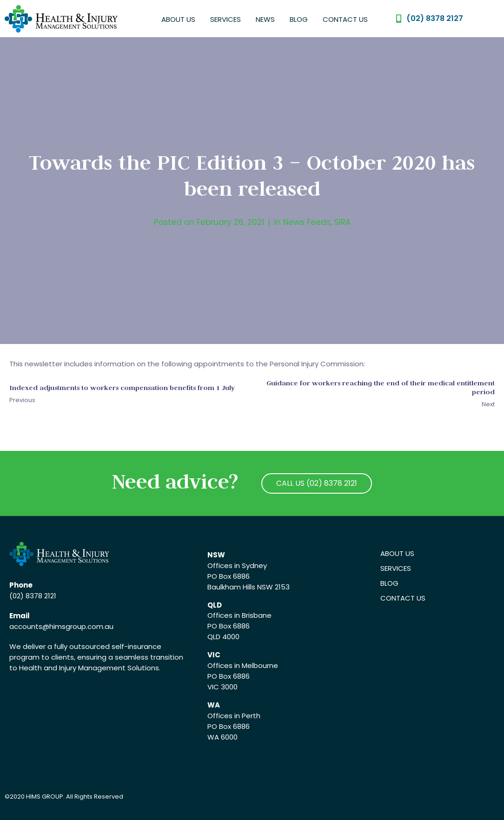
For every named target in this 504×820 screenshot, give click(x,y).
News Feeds (307, 222)
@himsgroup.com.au (78, 626)
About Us (178, 19)
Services (225, 19)
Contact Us (345, 19)
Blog (299, 19)
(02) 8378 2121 (33, 596)
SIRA (342, 222)
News (265, 19)
